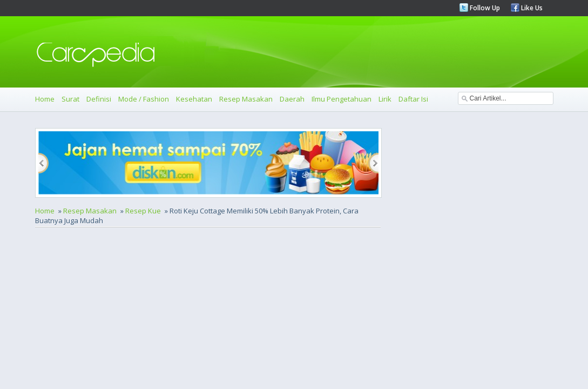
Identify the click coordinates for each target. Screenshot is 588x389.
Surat (70, 99)
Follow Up (484, 8)
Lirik (385, 99)
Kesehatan (194, 99)
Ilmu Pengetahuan (342, 99)
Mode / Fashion (144, 99)
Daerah (292, 99)
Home (45, 99)
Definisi (99, 99)
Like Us (531, 8)
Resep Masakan (246, 99)
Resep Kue (143, 211)
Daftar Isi (413, 99)
